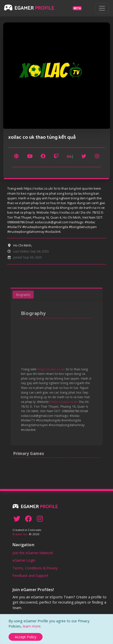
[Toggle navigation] (102, 8)
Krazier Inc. (20, 534)
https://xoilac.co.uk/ (52, 370)
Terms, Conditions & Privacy (35, 568)
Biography (26, 301)
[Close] (26, 637)
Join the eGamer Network (33, 553)
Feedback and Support (30, 576)
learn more (32, 626)
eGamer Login (24, 560)
